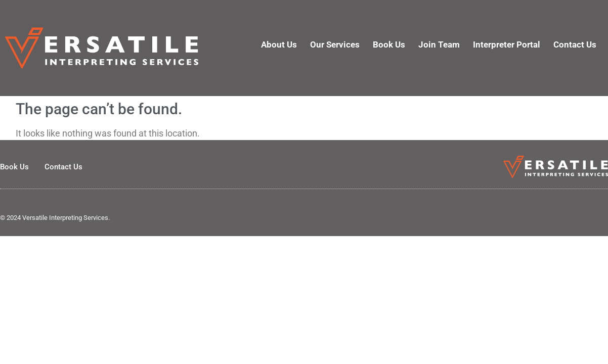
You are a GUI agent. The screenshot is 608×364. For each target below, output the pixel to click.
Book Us (389, 44)
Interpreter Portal (507, 44)
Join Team (439, 44)
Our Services (335, 44)
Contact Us (575, 44)
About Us (279, 44)
